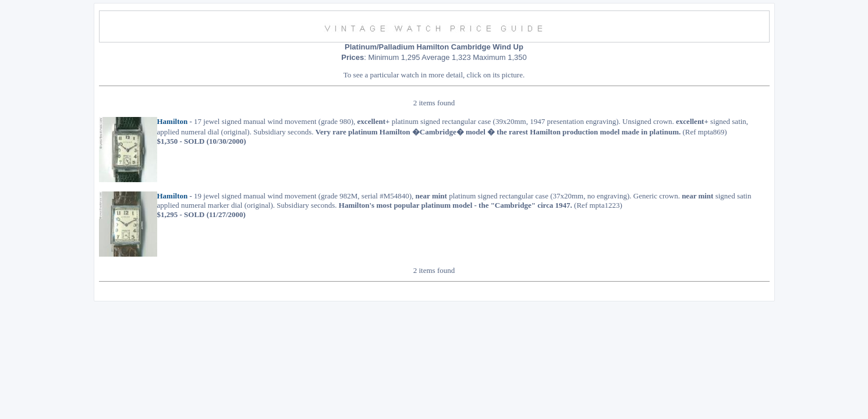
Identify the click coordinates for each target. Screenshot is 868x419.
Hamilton (173, 124)
